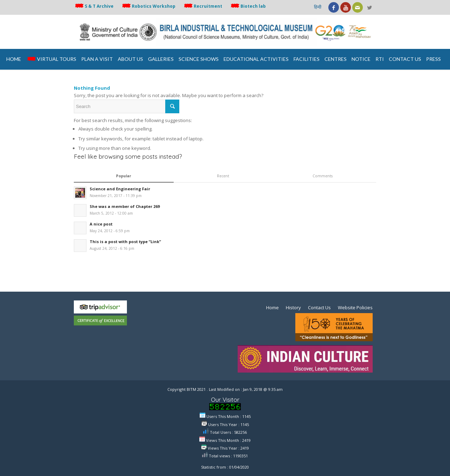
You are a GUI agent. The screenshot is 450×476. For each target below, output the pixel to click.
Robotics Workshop (148, 6)
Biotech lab (248, 6)
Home (272, 307)
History (293, 307)
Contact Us (319, 307)
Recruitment (202, 6)
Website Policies (355, 307)
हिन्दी (318, 7)
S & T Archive (94, 6)
